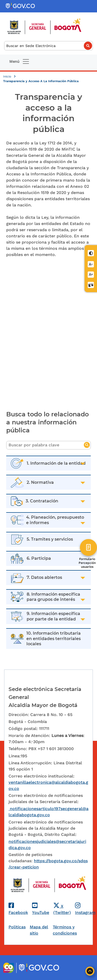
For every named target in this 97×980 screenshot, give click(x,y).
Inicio (8, 76)
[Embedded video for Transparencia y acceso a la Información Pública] (48, 333)
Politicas (17, 927)
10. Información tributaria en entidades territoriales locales (54, 639)
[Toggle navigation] (20, 61)
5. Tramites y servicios (50, 539)
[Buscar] (48, 46)
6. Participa (39, 558)
